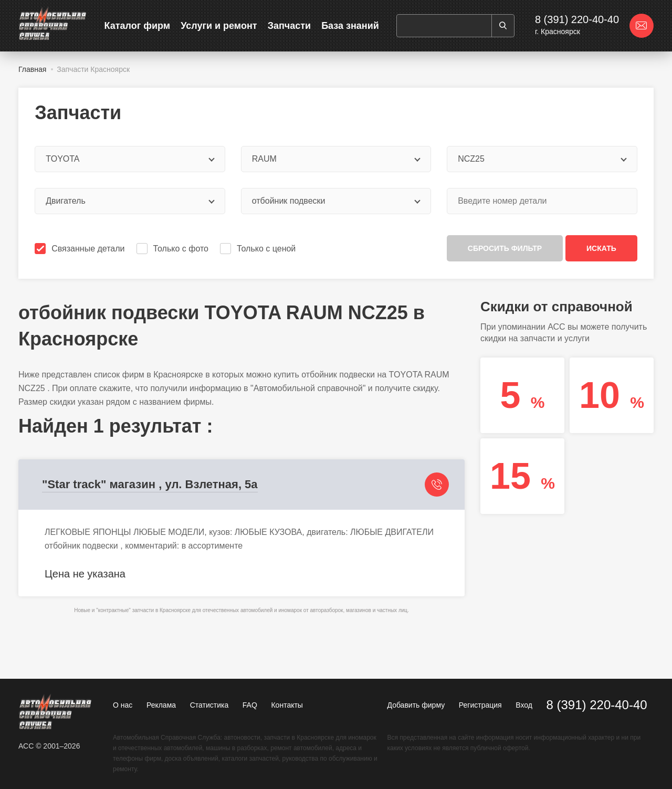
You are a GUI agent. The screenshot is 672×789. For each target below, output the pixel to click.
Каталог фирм (138, 26)
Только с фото (174, 249)
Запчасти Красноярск (93, 69)
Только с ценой (259, 249)
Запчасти (290, 26)
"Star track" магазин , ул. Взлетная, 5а (150, 484)
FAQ (250, 705)
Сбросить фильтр (505, 248)
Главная (32, 69)
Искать (601, 248)
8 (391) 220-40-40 (577, 19)
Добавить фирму (416, 705)
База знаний (350, 26)
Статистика (209, 705)
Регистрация (480, 705)
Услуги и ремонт (219, 26)
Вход (524, 705)
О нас (123, 705)
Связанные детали (81, 249)
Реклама (161, 705)
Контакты (287, 705)
